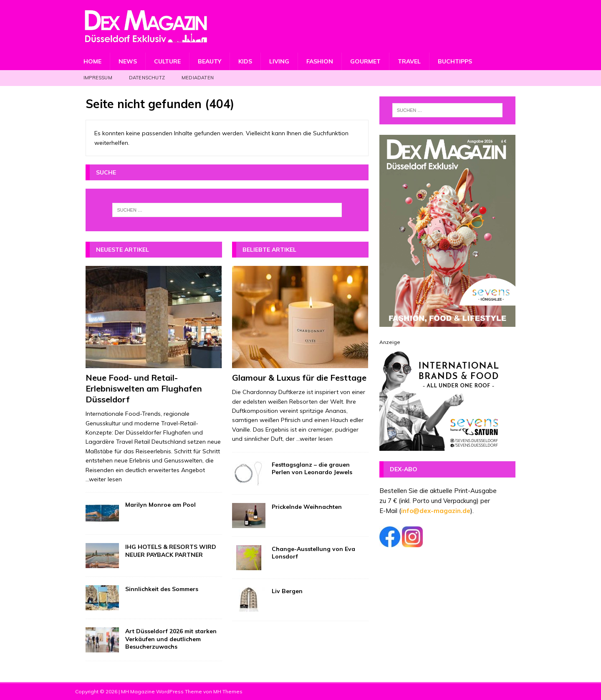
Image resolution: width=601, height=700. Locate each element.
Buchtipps (455, 61)
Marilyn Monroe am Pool (160, 505)
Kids (245, 61)
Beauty (210, 61)
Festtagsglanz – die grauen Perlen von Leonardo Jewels (312, 468)
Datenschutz (147, 78)
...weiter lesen (104, 479)
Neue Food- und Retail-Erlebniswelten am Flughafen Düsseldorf (144, 388)
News (128, 61)
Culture (167, 61)
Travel (409, 61)
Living (279, 61)
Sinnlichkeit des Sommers (162, 589)
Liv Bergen (287, 591)
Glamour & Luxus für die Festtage (299, 378)
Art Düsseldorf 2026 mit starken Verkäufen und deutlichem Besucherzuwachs (171, 639)
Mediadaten (198, 78)
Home (92, 61)
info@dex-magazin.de (436, 511)
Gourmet (365, 61)
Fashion (320, 61)
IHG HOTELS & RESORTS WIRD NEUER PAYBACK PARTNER (171, 551)
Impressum (98, 78)
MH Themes (228, 691)
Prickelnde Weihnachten (307, 507)
